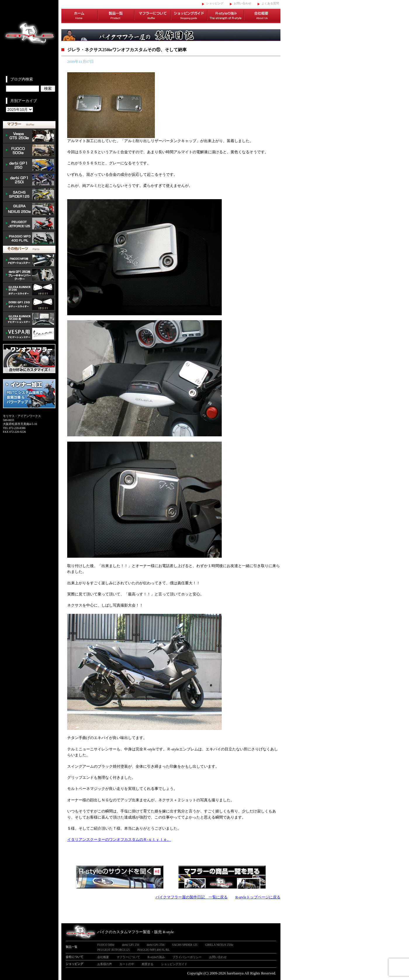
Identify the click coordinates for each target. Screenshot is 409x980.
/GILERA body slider (29, 290)
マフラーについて (153, 16)
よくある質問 (270, 3)
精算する (148, 964)
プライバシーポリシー (187, 957)
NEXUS (29, 209)
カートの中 (127, 964)
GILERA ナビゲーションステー (29, 319)
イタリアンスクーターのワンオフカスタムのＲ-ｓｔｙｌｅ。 (119, 839)
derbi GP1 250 (29, 165)
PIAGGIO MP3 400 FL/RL (29, 238)
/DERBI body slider (29, 304)
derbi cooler (29, 275)
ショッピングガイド (189, 16)
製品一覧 (116, 16)
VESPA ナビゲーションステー (29, 334)
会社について (74, 957)
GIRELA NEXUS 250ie (219, 945)
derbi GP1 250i (29, 180)
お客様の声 (105, 964)
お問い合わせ (242, 3)
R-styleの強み (226, 16)
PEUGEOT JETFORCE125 (29, 224)
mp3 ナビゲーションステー (29, 261)
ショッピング (215, 3)
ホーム (80, 16)
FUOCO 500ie (29, 151)
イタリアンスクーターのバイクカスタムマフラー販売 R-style (29, 38)
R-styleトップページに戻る (258, 897)
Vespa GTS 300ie (29, 136)
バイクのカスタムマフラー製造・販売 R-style (136, 932)
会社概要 (262, 16)
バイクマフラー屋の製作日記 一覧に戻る (191, 897)
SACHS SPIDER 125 (29, 194)
